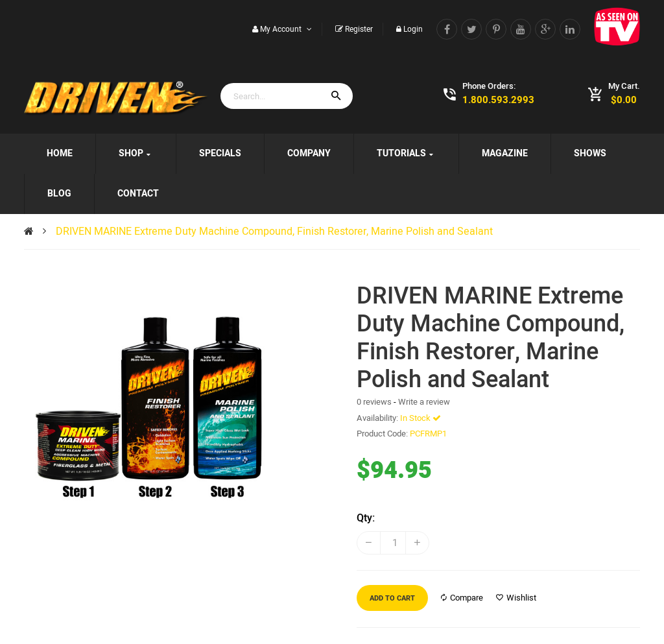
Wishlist (516, 598)
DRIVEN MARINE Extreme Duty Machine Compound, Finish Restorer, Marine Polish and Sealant (274, 232)
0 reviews (374, 402)
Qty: (366, 518)
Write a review (424, 402)
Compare (462, 598)
